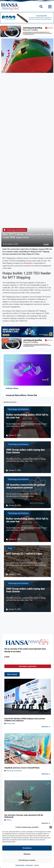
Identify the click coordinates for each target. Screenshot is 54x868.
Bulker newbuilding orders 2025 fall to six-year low (27, 416)
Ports (10, 548)
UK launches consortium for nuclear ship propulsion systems (26, 486)
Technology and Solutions (16, 230)
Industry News (11, 724)
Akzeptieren (27, 848)
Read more (46, 727)
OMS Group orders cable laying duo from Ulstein (25, 451)
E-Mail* (7, 657)
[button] (51, 827)
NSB (4, 263)
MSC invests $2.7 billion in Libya (24, 554)
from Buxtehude (26, 263)
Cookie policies (20, 865)
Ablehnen (27, 854)
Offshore (9, 820)
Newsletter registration (28, 666)
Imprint (36, 865)
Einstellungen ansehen (27, 860)
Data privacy (29, 865)
